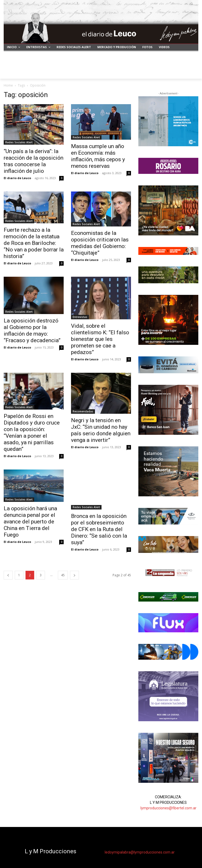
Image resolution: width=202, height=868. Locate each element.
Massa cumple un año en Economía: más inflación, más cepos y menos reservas (98, 156)
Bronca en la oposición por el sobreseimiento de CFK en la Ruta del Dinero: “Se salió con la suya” (99, 529)
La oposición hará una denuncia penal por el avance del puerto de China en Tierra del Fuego (30, 522)
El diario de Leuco (17, 178)
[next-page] (74, 575)
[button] (192, 72)
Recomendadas (83, 411)
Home (8, 85)
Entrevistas (80, 317)
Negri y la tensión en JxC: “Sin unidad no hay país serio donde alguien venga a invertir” (101, 430)
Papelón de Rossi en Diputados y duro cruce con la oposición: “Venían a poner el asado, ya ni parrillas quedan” (32, 433)
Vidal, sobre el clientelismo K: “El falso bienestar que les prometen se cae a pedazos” (100, 339)
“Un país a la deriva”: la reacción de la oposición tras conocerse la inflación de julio (34, 161)
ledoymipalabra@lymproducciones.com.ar (140, 852)
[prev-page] (8, 575)
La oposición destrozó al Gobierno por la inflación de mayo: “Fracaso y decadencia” (32, 330)
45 (63, 575)
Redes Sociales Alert (19, 142)
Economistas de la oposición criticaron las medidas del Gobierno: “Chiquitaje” (100, 243)
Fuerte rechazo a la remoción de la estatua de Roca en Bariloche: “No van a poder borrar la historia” (34, 243)
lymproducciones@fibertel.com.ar (168, 808)
